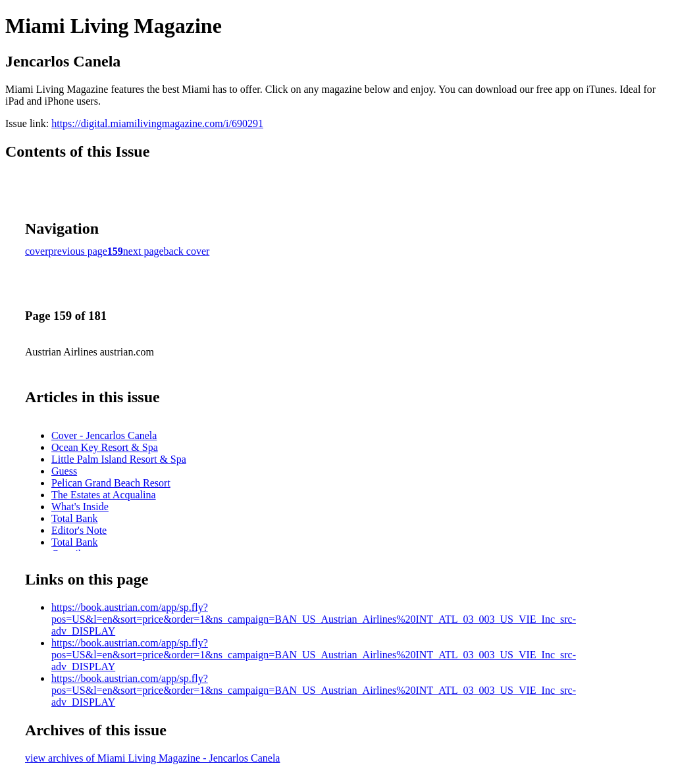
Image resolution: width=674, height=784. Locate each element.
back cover (187, 251)
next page (143, 251)
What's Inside (80, 507)
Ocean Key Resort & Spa (105, 447)
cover (37, 251)
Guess (64, 471)
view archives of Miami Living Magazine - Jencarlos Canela (152, 758)
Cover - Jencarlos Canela (104, 435)
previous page (78, 251)
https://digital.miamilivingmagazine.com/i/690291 (157, 123)
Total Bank (74, 518)
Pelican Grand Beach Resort (111, 483)
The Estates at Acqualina (104, 495)
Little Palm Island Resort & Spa (119, 459)
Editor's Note (79, 530)
